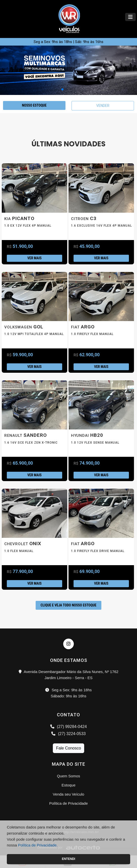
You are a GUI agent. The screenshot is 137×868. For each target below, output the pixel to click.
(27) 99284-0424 (69, 727)
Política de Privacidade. (38, 845)
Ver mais (34, 258)
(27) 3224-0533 (68, 734)
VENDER (103, 106)
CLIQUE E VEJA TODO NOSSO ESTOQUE (69, 605)
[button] (62, 89)
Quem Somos (68, 776)
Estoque (68, 785)
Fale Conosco (69, 748)
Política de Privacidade (69, 803)
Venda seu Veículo (68, 794)
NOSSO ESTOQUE (34, 105)
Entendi (69, 859)
